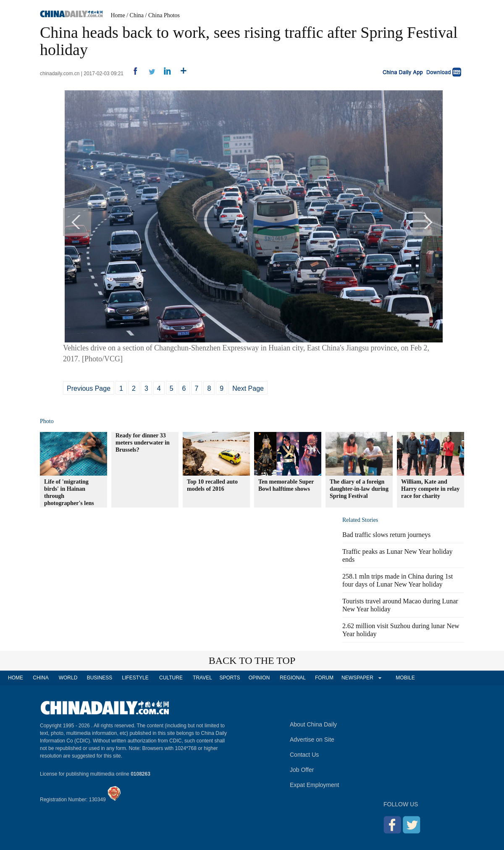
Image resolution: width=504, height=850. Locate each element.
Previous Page (89, 388)
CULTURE (171, 678)
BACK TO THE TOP (252, 661)
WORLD (68, 678)
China (137, 15)
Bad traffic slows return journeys (386, 535)
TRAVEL (202, 678)
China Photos (164, 15)
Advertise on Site (312, 739)
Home (118, 15)
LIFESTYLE (135, 678)
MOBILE (405, 678)
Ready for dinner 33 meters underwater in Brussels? (143, 443)
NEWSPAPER (357, 678)
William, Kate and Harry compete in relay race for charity (430, 489)
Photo (47, 421)
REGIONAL (293, 678)
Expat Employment (315, 785)
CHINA (41, 678)
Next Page (248, 388)
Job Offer (302, 770)
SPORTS (230, 678)
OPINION (259, 678)
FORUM (324, 678)
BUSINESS (100, 678)
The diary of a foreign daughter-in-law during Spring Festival (359, 489)
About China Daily (313, 724)
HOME (16, 678)
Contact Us (304, 755)
